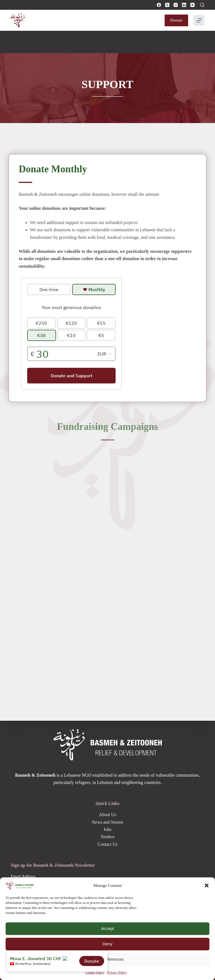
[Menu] (199, 20)
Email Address (23, 876)
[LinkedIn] (184, 5)
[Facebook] (159, 5)
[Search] (202, 5)
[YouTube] (192, 5)
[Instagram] (176, 5)
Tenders (107, 837)
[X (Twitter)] (167, 5)
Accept (107, 928)
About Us (107, 815)
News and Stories (107, 822)
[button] (207, 885)
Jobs (107, 829)
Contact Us (107, 844)
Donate (176, 20)
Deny (107, 944)
